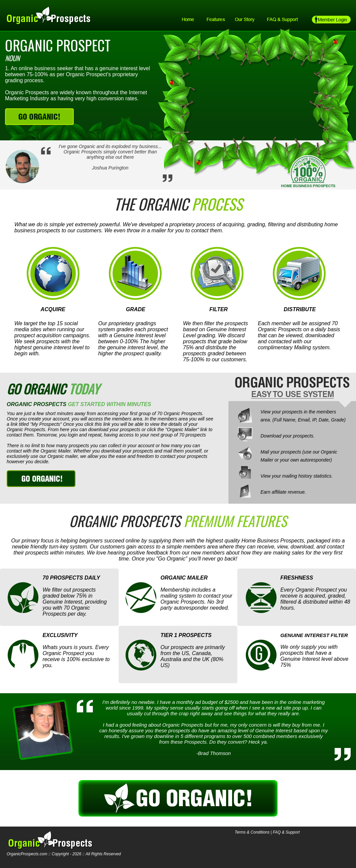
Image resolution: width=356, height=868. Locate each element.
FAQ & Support (286, 832)
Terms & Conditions (252, 832)
